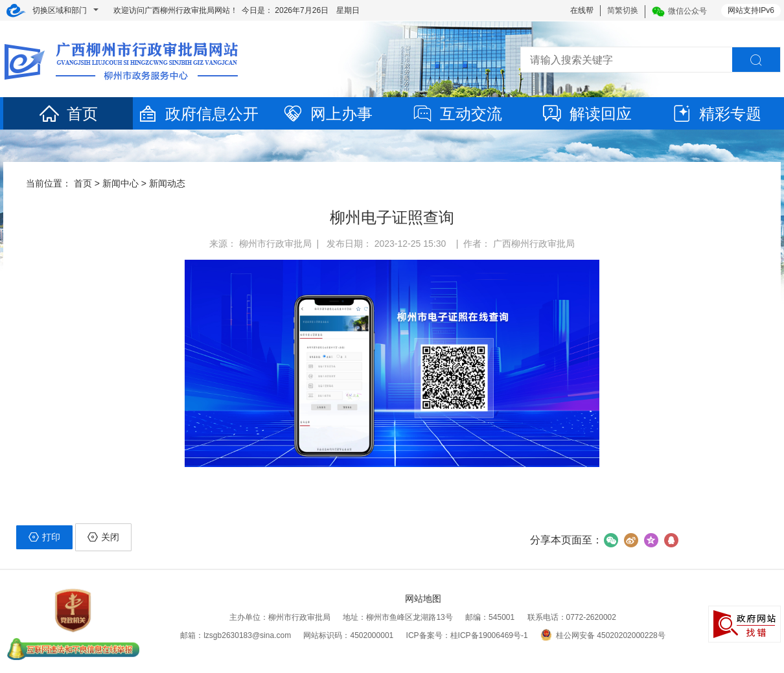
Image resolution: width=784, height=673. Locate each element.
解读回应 (586, 114)
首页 (68, 114)
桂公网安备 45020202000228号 (603, 635)
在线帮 (582, 10)
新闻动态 (167, 183)
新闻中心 (121, 183)
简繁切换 (623, 10)
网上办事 (327, 114)
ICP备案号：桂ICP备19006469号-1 (467, 635)
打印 (44, 537)
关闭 (103, 537)
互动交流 (457, 114)
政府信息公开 (198, 114)
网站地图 (423, 599)
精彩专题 (716, 114)
